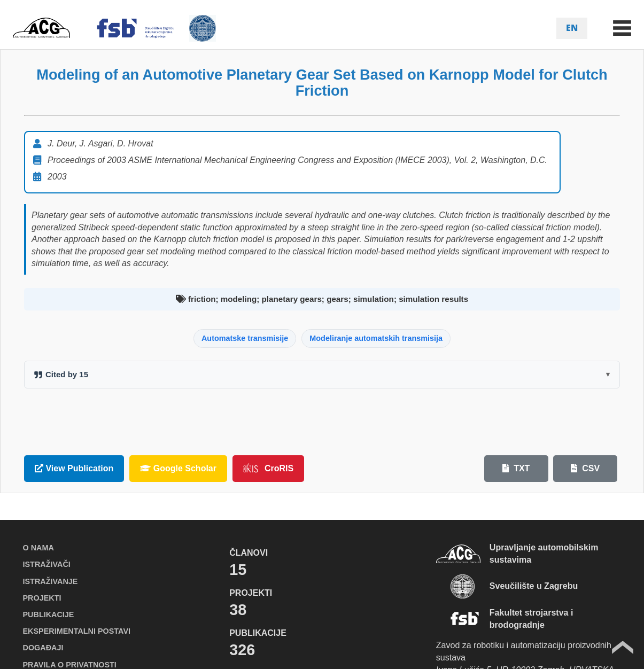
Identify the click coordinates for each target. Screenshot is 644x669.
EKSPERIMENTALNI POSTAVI (77, 631)
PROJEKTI (42, 598)
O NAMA (38, 548)
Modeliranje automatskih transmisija (376, 338)
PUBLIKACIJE (49, 614)
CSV (585, 468)
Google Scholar (178, 468)
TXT (516, 468)
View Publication (74, 468)
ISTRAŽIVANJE (51, 581)
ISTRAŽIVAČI (47, 564)
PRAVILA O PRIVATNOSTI (70, 665)
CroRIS (268, 468)
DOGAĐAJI (43, 648)
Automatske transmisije (245, 338)
